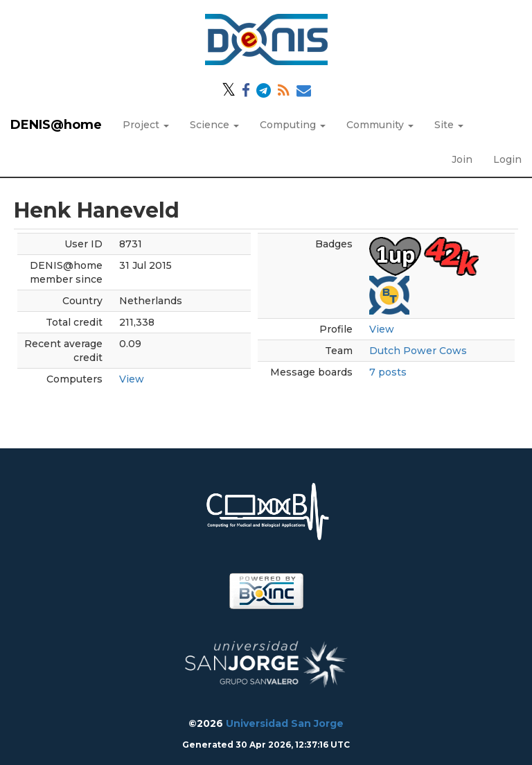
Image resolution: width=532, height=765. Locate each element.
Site (449, 125)
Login (507, 159)
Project (146, 125)
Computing (293, 125)
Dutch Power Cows (418, 351)
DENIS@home (56, 125)
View (132, 379)
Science (214, 125)
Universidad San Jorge (285, 723)
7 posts (388, 372)
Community (380, 125)
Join (462, 159)
